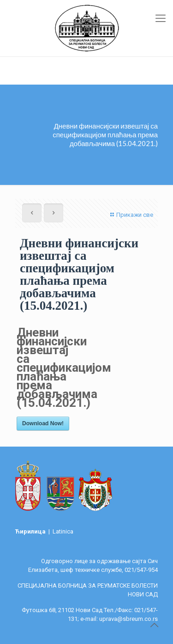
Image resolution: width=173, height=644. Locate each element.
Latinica (63, 531)
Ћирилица (31, 531)
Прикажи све (131, 215)
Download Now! (43, 423)
